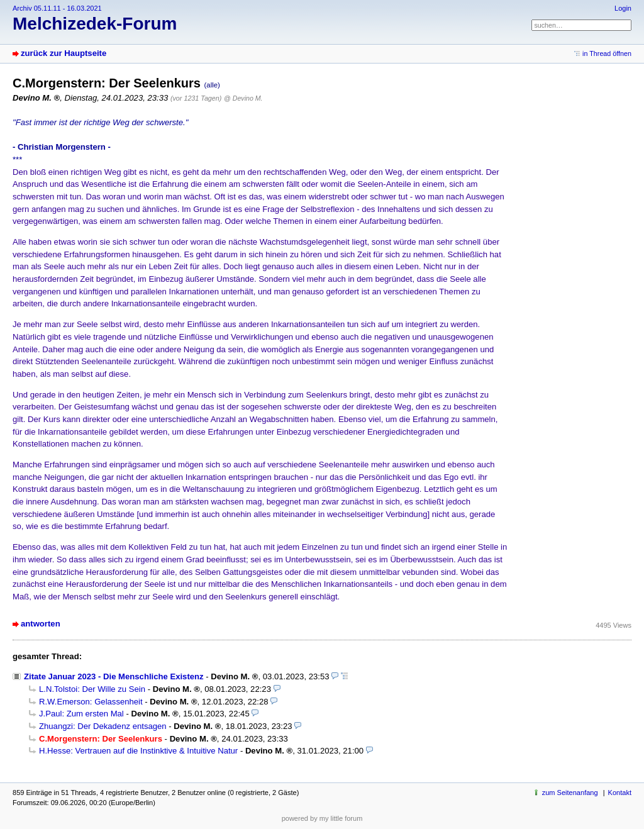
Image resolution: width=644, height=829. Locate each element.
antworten (41, 624)
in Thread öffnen (607, 53)
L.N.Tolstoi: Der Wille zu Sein (92, 689)
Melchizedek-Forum (95, 24)
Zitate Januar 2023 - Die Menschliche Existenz (114, 676)
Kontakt (620, 793)
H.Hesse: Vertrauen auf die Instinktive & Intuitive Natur (138, 751)
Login (623, 8)
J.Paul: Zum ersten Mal (81, 714)
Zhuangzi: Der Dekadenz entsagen (103, 726)
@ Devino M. (243, 98)
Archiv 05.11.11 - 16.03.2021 (57, 8)
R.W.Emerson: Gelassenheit (91, 702)
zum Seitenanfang (570, 793)
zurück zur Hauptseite (64, 53)
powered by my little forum (322, 818)
